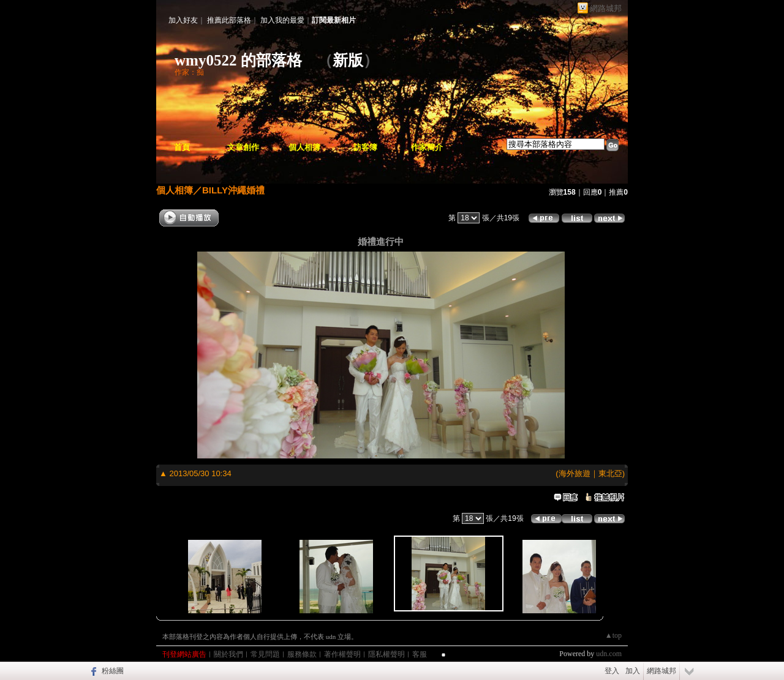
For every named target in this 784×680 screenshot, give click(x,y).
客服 (420, 654)
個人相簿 (304, 147)
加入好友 (183, 20)
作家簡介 (427, 147)
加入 (633, 671)
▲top (613, 635)
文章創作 (243, 147)
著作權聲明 (342, 654)
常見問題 (265, 654)
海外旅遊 (575, 473)
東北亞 (610, 473)
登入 (612, 671)
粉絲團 (113, 671)
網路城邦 (606, 8)
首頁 (182, 147)
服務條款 (302, 654)
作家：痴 (189, 72)
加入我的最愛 (282, 20)
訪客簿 (365, 147)
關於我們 (228, 654)
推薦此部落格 (229, 20)
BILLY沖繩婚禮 (233, 190)
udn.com (609, 654)
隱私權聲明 (386, 654)
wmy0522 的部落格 (238, 60)
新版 (348, 60)
